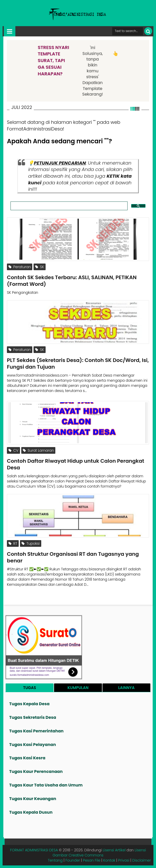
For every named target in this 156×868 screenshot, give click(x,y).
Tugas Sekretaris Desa (33, 717)
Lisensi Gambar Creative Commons (99, 853)
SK (40, 267)
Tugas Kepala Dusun (31, 812)
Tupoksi (30, 543)
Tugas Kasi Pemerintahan (36, 731)
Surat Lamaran (38, 450)
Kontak (109, 860)
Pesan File (92, 860)
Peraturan (20, 267)
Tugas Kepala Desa (29, 704)
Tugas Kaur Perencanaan (36, 771)
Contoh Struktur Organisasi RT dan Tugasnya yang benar (73, 557)
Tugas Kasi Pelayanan (33, 745)
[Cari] (148, 31)
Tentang (55, 860)
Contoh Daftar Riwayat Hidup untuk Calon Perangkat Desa (76, 464)
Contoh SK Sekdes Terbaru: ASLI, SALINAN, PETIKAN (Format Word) (72, 281)
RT (13, 543)
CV (13, 450)
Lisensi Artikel (114, 850)
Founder (73, 860)
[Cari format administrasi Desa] (128, 31)
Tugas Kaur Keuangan (33, 799)
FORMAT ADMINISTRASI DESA (34, 850)
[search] (69, 206)
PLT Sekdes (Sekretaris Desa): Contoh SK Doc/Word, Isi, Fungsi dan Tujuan (78, 364)
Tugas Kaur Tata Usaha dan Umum (46, 785)
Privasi (124, 860)
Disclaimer (142, 860)
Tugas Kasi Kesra (27, 758)
